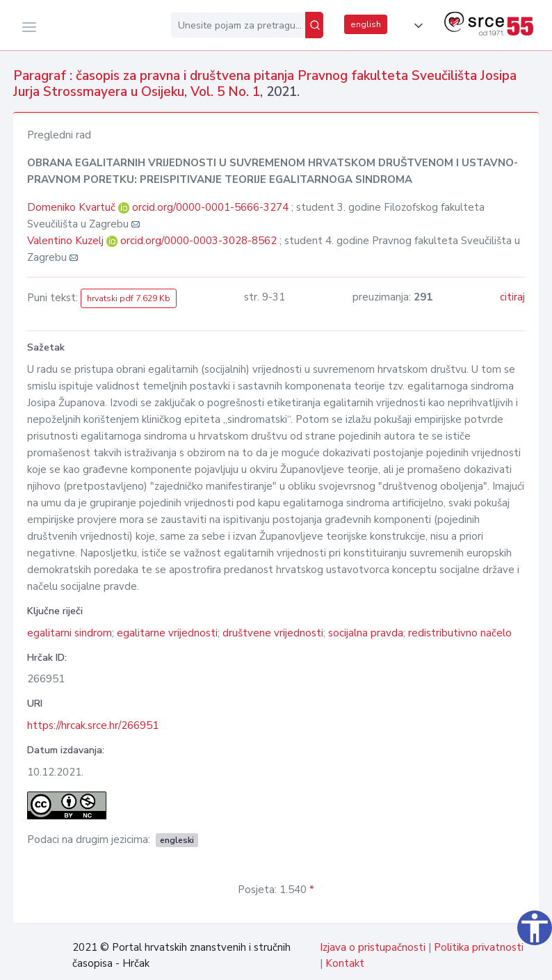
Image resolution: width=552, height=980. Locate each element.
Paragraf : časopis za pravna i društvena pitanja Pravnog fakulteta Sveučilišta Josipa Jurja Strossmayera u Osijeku (265, 84)
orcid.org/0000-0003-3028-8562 (198, 241)
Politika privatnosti (479, 947)
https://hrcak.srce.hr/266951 (93, 725)
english (366, 24)
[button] (416, 26)
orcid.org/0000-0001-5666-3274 (210, 207)
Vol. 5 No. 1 (225, 92)
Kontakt (345, 963)
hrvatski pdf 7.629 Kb (129, 298)
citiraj (512, 297)
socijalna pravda (366, 633)
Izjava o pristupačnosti (373, 947)
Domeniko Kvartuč (73, 207)
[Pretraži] (314, 25)
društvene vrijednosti (273, 633)
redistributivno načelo (460, 633)
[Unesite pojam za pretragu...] (238, 25)
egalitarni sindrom (70, 633)
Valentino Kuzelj (67, 241)
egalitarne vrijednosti (167, 633)
